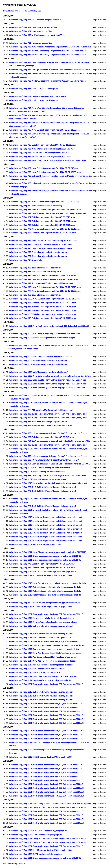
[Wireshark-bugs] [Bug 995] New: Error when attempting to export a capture (40, 248)
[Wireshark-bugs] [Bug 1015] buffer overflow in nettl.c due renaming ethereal (41, 626)
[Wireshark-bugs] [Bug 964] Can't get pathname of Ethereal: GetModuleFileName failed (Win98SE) (49, 70)
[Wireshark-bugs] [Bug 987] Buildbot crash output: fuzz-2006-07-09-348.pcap (41, 437)
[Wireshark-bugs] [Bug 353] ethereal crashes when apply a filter (35, 268)
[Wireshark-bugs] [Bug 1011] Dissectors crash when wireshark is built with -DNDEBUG (45, 556)
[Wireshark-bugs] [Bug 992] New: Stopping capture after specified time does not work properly (48, 213)
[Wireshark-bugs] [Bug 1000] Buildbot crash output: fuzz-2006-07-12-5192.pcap (42, 314)
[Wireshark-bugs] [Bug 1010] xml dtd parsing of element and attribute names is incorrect (45, 517)
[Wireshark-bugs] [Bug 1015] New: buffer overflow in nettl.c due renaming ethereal (43, 622)
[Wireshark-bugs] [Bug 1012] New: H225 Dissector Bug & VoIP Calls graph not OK (43, 572)
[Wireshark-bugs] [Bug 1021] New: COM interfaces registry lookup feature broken (43, 676)
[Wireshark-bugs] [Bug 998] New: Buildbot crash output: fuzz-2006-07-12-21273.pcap (45, 287)
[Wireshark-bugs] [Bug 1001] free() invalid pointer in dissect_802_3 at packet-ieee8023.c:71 (46, 614)
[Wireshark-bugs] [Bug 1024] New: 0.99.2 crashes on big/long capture (38, 831)
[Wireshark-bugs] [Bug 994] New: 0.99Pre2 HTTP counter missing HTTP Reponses (43, 241)
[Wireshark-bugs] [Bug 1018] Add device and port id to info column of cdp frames (42, 657)
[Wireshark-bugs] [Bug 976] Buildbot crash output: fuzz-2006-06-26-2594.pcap (42, 564)
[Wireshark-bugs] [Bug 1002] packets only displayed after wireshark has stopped (42, 338)
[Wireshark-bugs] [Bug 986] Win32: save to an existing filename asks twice (39, 153)
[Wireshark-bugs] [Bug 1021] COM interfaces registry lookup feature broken (40, 680)
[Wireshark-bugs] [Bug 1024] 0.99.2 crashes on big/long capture (35, 835)
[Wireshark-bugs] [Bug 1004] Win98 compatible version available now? (38, 364)
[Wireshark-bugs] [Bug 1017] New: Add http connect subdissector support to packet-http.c (46, 645)
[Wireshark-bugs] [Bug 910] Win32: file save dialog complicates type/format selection (44, 603)
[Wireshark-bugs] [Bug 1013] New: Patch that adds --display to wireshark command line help (47, 583)
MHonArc (21, 864)
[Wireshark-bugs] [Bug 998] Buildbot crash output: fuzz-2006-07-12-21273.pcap (42, 303)
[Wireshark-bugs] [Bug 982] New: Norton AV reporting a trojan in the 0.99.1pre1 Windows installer (50, 47)
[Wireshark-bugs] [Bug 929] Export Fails (25, 260)
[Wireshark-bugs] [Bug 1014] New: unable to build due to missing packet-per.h (41, 618)
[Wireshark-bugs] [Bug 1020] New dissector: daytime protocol (34, 673)
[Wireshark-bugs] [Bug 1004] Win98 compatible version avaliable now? (38, 361)
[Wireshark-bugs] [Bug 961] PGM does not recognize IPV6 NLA (35, 20)
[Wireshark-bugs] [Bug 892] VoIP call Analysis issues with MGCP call (37, 35)
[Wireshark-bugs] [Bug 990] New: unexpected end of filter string (35, 206)
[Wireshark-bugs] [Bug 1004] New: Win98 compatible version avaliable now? (40, 357)
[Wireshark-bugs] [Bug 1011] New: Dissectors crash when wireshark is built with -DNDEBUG (47, 552)
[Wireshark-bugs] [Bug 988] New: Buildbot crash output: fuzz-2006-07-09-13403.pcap (45, 172)
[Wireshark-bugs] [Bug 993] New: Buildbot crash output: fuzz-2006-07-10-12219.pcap (45, 229)
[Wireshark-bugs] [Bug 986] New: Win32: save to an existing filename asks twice (42, 149)
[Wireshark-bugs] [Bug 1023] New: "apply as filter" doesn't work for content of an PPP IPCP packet (50, 804)
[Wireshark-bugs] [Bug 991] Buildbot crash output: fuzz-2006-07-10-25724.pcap (42, 221)
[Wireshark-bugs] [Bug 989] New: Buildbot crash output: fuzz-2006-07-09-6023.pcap (44, 202)
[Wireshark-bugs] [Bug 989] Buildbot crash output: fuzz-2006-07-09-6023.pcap (42, 217)
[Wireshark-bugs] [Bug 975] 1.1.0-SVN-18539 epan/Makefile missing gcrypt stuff (42, 487)
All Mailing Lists (35, 11)
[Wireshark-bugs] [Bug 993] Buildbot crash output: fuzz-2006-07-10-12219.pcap (42, 233)
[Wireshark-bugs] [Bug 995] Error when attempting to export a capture (38, 252)
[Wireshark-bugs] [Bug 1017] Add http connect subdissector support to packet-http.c (44, 649)
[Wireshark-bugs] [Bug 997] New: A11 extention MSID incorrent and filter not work (43, 279)
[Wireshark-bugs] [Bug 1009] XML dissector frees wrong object (35, 544)
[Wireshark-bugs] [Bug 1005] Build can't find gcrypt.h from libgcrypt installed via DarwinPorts (47, 380)
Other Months (21, 11)
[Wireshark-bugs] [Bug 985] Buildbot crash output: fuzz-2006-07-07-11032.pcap (42, 145)
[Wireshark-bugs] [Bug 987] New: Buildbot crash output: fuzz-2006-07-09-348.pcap (43, 168)
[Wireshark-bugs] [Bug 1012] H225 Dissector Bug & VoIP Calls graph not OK (40, 576)
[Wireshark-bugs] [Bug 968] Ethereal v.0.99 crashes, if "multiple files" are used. (41, 426)
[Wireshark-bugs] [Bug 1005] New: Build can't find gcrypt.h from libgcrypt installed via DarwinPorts (50, 376)
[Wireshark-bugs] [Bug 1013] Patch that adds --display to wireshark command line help (45, 587)
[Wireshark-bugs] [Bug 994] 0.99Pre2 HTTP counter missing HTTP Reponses (40, 245)
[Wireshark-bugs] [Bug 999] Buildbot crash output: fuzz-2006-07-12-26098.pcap (42, 307)
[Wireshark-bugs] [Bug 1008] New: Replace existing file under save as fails (39, 468)
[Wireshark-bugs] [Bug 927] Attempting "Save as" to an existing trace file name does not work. (47, 161)
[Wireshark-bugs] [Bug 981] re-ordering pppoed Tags (30, 31)
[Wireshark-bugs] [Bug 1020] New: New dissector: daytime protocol (37, 669)
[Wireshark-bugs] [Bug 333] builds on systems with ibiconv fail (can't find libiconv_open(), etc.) (47, 414)
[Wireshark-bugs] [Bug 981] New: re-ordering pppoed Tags (33, 27)
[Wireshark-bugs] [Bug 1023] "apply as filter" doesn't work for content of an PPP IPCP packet (47, 808)
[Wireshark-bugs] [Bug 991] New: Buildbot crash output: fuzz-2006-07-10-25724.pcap (45, 210)
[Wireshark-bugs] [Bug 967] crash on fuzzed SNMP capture (33, 89)
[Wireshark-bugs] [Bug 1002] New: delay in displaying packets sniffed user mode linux (44, 334)
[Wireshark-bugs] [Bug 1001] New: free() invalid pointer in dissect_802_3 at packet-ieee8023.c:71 (49, 326)
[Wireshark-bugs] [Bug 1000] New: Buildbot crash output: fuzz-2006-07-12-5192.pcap (45, 299)
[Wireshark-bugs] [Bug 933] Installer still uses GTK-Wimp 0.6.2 (35, 272)
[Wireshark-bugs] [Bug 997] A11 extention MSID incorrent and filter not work (41, 283)
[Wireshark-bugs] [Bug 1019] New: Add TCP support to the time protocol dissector (43, 661)
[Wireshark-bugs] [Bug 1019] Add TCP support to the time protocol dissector (40, 665)
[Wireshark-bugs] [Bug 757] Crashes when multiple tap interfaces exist (38, 96)
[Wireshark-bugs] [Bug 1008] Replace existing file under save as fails (37, 472)
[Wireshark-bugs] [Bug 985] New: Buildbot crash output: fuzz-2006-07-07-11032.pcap (45, 130)
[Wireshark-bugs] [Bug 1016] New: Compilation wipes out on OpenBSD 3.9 (40, 638)
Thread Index (8, 11)
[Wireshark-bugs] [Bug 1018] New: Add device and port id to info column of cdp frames (45, 653)
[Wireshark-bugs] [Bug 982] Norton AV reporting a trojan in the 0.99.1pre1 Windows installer (47, 51)
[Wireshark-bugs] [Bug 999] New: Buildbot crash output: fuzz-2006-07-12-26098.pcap (45, 291)
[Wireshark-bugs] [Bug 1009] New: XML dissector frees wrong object (37, 479)
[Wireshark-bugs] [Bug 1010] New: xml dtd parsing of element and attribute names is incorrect (48, 483)
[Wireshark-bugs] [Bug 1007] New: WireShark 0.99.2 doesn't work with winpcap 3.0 (44, 460)
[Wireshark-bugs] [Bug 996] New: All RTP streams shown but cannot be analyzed (42, 276)
